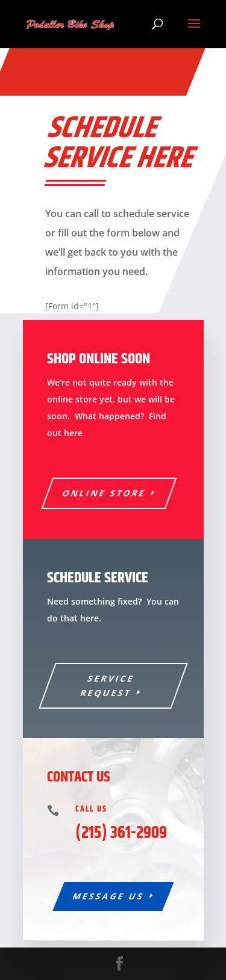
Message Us (108, 896)
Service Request (107, 686)
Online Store (104, 493)
